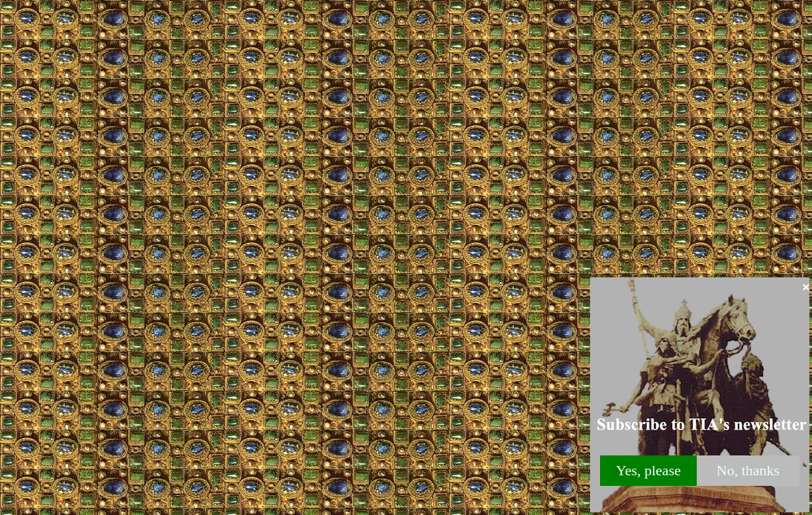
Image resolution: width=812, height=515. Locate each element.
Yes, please (648, 470)
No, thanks (748, 470)
